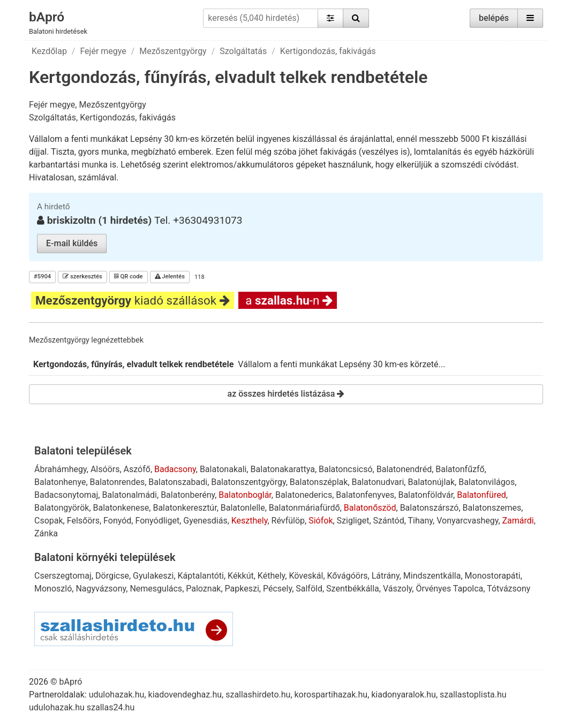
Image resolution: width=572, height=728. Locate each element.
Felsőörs (83, 521)
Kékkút (241, 576)
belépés (494, 18)
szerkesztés (82, 276)
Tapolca (468, 589)
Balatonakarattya (283, 469)
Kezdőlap (49, 51)
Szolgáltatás (243, 51)
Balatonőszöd (370, 508)
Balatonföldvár (426, 495)
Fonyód (117, 521)
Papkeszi (242, 589)
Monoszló (53, 589)
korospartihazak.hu (331, 695)
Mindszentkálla (432, 576)
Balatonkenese (121, 508)
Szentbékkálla (353, 589)
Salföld (309, 589)
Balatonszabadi (178, 482)
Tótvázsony (509, 589)
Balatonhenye (60, 482)
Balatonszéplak (319, 482)
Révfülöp (288, 521)
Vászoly (397, 589)
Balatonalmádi (129, 495)
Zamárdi (518, 521)
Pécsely (277, 589)
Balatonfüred (481, 495)
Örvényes (433, 589)
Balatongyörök (62, 508)
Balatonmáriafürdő (304, 508)
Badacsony (175, 469)
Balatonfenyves (365, 495)
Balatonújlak (431, 482)
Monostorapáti (493, 576)
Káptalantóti (201, 576)
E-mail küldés (72, 243)
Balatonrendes (118, 482)
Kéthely (271, 576)
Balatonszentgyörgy (248, 482)
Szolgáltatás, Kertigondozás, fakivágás (102, 117)
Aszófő (137, 469)
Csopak (49, 521)
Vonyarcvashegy (467, 521)
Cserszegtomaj (63, 576)
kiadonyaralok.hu (404, 695)
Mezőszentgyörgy (173, 51)
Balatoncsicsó (346, 469)
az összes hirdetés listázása (286, 394)
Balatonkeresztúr (185, 508)
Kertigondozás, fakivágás (328, 51)
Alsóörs (105, 469)
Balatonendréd (404, 469)
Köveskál (306, 576)
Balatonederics (304, 495)
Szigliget (353, 521)
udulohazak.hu (117, 695)
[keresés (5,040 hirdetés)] (260, 18)
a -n (288, 300)
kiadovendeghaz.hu (185, 695)
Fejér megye (103, 51)
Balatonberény (188, 495)
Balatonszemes (492, 508)
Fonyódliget (157, 521)
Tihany (421, 521)
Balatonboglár (245, 495)
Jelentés (170, 276)
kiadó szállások (133, 300)
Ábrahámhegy (61, 469)
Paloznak (203, 589)
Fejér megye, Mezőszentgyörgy (88, 105)
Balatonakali (223, 469)
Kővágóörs (348, 576)
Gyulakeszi (153, 576)
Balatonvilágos (487, 482)
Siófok (321, 521)
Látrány (386, 576)
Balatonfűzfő (460, 469)
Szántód (389, 521)
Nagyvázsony (101, 589)
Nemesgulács (156, 589)
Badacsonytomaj (66, 495)
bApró (47, 17)
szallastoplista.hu (473, 695)
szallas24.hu (111, 707)
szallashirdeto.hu (258, 695)
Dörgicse (112, 576)
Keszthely (250, 521)
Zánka (46, 533)
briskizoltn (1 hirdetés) (101, 220)
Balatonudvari (378, 482)
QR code (129, 276)
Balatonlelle (243, 508)
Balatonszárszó (430, 508)
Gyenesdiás (205, 521)
